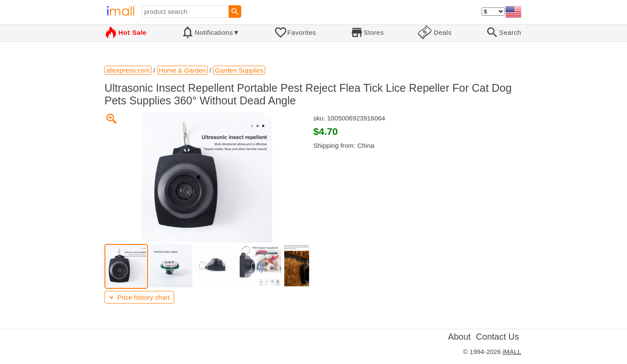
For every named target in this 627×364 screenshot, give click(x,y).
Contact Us (497, 337)
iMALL (512, 352)
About (459, 337)
